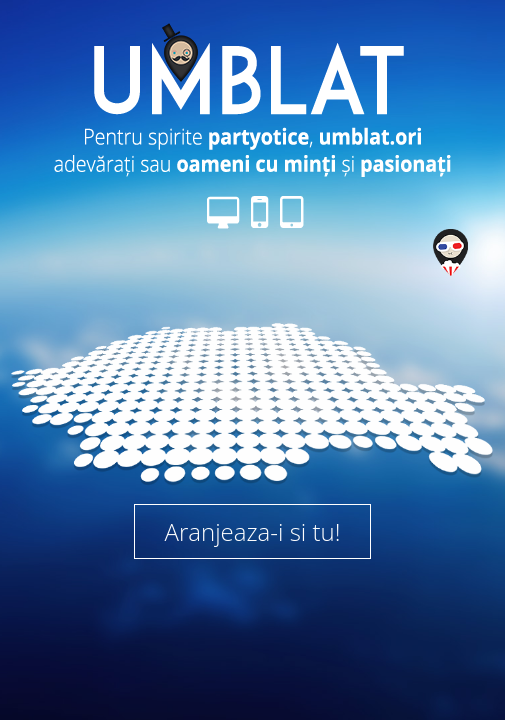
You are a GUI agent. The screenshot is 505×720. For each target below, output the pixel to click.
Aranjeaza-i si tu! (253, 531)
